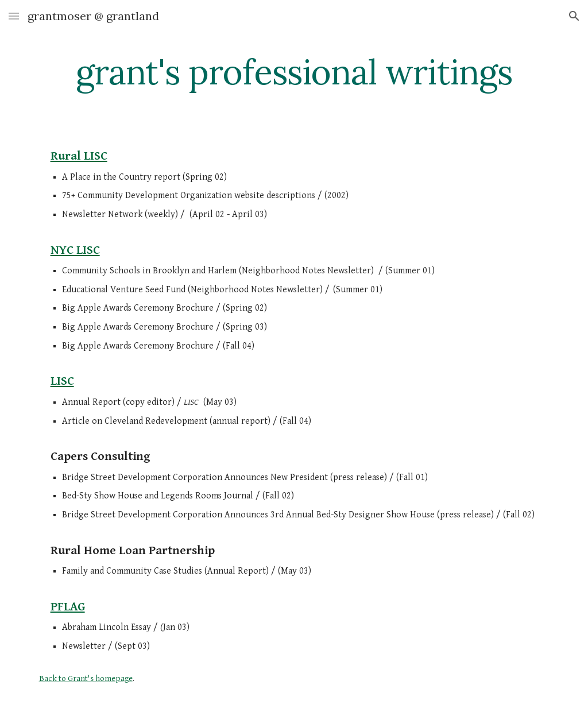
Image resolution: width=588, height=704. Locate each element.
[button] (14, 16)
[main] (294, 72)
